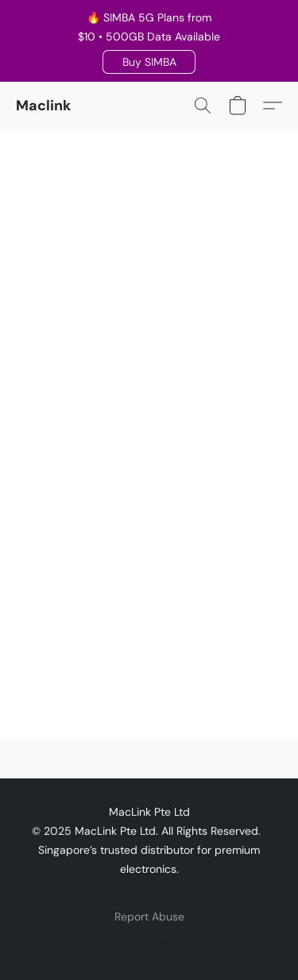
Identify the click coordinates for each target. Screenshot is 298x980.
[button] (149, 62)
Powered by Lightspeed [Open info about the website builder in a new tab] (149, 945)
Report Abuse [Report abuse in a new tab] (149, 917)
